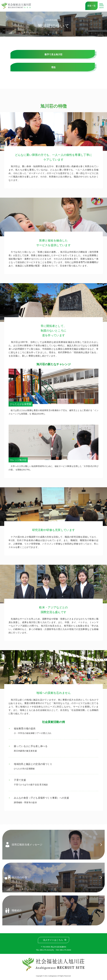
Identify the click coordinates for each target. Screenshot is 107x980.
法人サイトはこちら (53, 940)
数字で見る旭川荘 (54, 55)
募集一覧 (91, 6)
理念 (54, 67)
